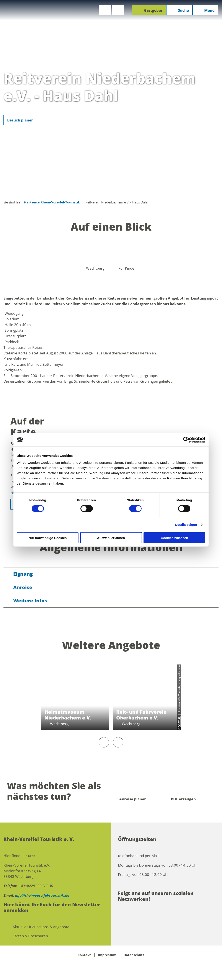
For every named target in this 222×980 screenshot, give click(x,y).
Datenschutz (134, 955)
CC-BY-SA (179, 722)
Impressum (107, 955)
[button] (105, 10)
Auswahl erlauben (111, 538)
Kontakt (84, 955)
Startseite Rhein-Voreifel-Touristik (52, 202)
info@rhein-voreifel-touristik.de (42, 895)
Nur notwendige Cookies (48, 538)
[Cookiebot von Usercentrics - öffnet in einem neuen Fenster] (186, 440)
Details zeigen (186, 525)
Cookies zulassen (175, 538)
